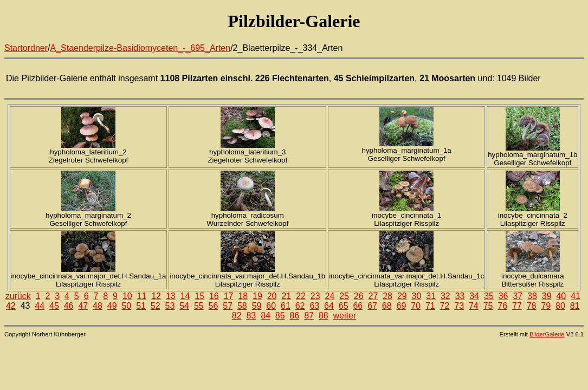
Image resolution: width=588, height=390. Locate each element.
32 (445, 296)
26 (359, 296)
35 (489, 296)
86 (295, 316)
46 (69, 306)
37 (518, 296)
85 (280, 316)
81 (575, 306)
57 (228, 306)
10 (127, 296)
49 (112, 306)
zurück (18, 296)
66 (358, 306)
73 (459, 306)
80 (560, 306)
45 (54, 306)
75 (488, 306)
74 (474, 306)
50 (126, 306)
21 (286, 296)
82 (237, 316)
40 (561, 296)
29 (402, 296)
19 (257, 296)
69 (402, 306)
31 (431, 296)
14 (185, 296)
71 (430, 306)
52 (156, 306)
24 (329, 296)
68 (387, 306)
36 (503, 296)
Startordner (26, 48)
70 (416, 306)
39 (547, 296)
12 (156, 296)
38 (532, 296)
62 (300, 306)
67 (372, 306)
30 (417, 296)
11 (142, 296)
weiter (345, 316)
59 (257, 306)
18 (243, 296)
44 (40, 306)
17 (229, 296)
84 (266, 316)
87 (309, 316)
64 (329, 306)
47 (83, 306)
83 (251, 316)
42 (11, 306)
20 (272, 296)
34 (474, 296)
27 (373, 296)
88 (324, 316)
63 (314, 306)
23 (315, 296)
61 (286, 306)
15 (199, 296)
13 (171, 296)
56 (214, 306)
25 (344, 296)
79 (546, 306)
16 (214, 296)
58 (242, 306)
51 (141, 306)
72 (445, 306)
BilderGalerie (547, 334)
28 (387, 296)
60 (271, 306)
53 (170, 306)
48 (98, 306)
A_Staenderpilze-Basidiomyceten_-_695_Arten (141, 48)
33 (460, 296)
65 (344, 306)
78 (532, 306)
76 (502, 306)
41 (576, 296)
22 (301, 296)
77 (517, 306)
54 (184, 306)
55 (199, 306)
